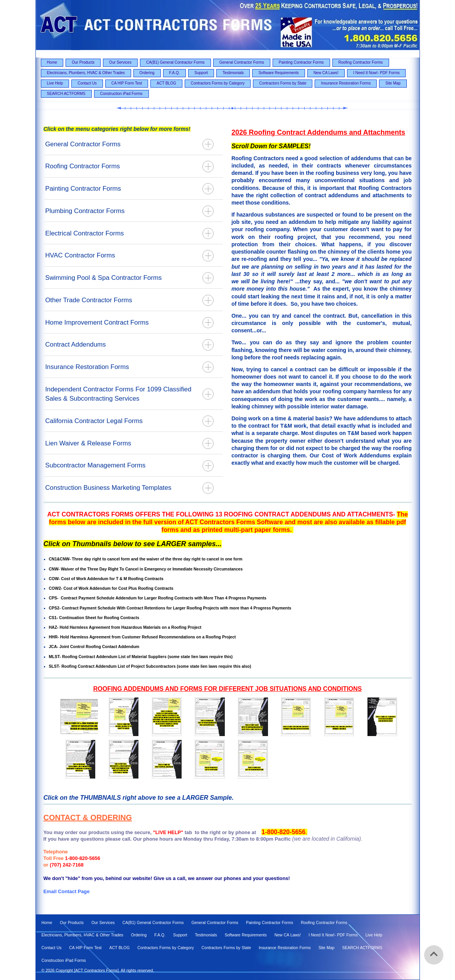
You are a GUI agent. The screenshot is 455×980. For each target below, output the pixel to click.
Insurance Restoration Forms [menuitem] (346, 83)
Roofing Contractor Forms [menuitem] (361, 62)
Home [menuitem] (52, 62)
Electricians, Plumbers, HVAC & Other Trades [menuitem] (86, 73)
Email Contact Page (67, 891)
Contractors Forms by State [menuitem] (283, 83)
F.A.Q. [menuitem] (175, 73)
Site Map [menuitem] (393, 83)
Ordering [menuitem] (147, 73)
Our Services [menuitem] (120, 62)
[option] (228, 740)
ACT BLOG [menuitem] (166, 83)
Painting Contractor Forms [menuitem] (301, 62)
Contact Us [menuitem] (87, 83)
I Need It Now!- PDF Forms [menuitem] (377, 73)
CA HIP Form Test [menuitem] (127, 83)
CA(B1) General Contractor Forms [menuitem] (175, 62)
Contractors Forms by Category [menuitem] (218, 83)
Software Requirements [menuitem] (279, 73)
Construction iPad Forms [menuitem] (121, 94)
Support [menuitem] (201, 73)
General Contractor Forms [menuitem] (242, 62)
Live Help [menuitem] (55, 83)
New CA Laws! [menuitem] (326, 73)
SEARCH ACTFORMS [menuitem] (66, 94)
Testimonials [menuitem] (233, 73)
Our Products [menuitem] (83, 62)
